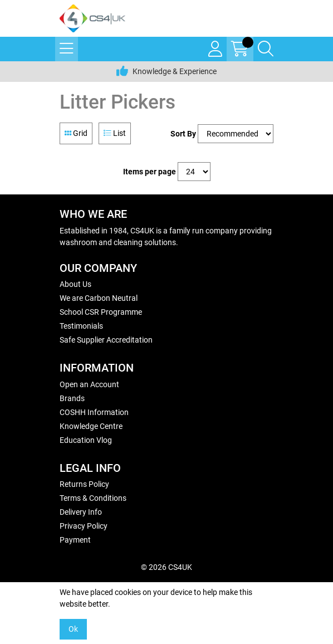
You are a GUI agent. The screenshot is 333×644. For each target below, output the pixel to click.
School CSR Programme (101, 312)
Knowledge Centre (91, 426)
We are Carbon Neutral (99, 298)
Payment (75, 540)
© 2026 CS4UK (166, 567)
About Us (75, 284)
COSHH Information (94, 412)
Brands (72, 398)
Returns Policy (84, 484)
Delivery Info (81, 512)
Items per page (150, 172)
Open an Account (89, 384)
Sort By (183, 134)
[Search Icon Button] (266, 49)
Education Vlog (86, 440)
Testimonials (81, 326)
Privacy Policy (84, 526)
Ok (73, 629)
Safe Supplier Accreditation (106, 340)
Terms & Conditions (93, 498)
